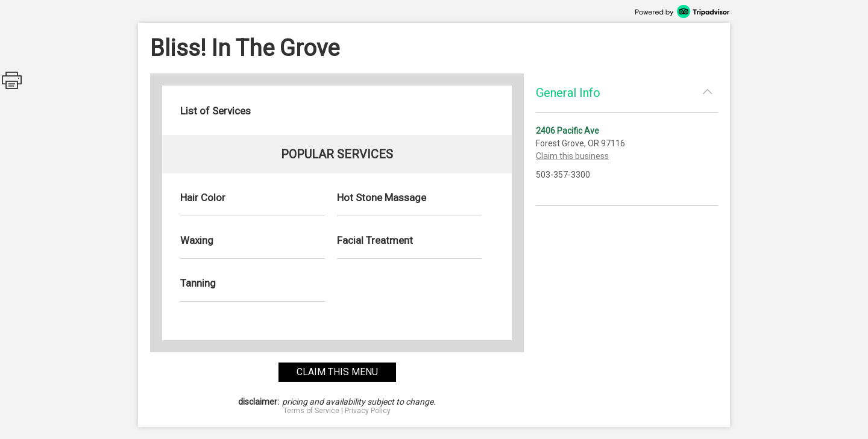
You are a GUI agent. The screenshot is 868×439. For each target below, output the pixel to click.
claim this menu (337, 372)
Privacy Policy (368, 411)
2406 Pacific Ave (568, 131)
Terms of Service (311, 411)
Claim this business (572, 156)
